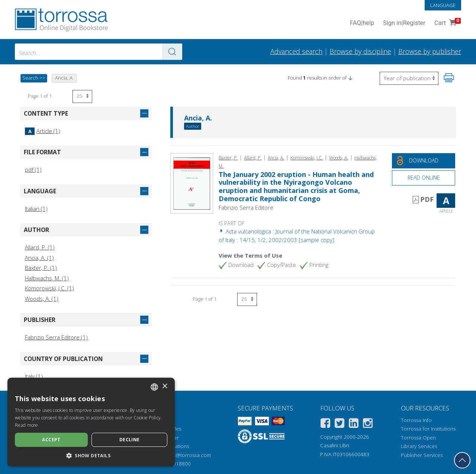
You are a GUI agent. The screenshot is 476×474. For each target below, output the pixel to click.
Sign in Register (404, 23)
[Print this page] (449, 78)
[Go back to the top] (462, 460)
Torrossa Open (418, 438)
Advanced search (296, 51)
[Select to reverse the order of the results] (409, 78)
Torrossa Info (416, 420)
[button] (350, 78)
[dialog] (91, 422)
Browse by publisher (430, 51)
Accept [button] (51, 440)
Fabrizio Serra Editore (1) (56, 337)
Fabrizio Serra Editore (246, 207)
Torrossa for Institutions (428, 429)
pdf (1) (33, 170)
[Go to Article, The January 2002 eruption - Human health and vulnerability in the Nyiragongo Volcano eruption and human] (192, 183)
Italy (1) (34, 376)
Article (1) (43, 131)
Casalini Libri (335, 445)
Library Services (419, 446)
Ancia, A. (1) (39, 258)
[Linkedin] (354, 424)
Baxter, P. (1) (41, 268)
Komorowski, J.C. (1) (49, 288)
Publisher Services (422, 455)
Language (443, 5)
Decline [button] (130, 440)
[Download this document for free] (424, 161)
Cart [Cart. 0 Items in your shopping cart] (447, 23)
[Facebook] (325, 424)
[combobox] (99, 52)
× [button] (165, 386)
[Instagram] (368, 424)
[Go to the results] (172, 52)
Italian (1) (36, 209)
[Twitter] (340, 424)
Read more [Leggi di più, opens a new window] (27, 425)
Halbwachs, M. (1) (47, 278)
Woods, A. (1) (42, 299)
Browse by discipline (360, 51)
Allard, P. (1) (40, 247)
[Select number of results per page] (82, 96)
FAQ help (362, 23)
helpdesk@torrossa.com (183, 455)
